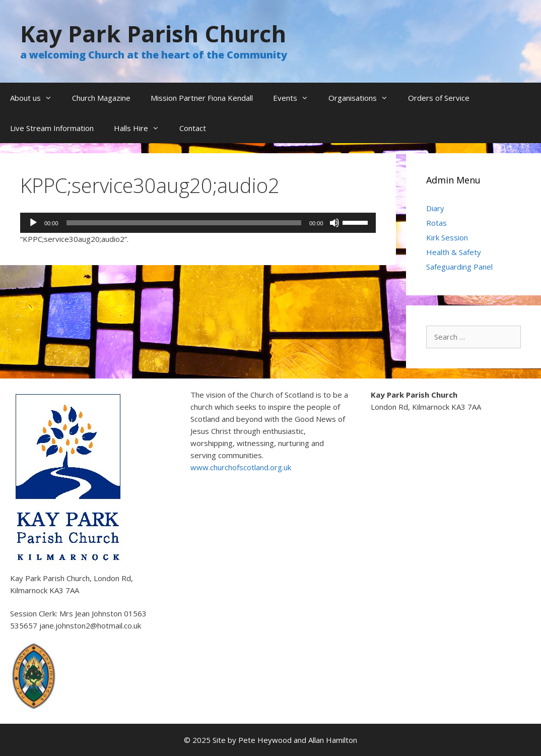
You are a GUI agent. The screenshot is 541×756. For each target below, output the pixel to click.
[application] (198, 223)
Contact (193, 128)
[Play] (33, 223)
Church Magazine (101, 98)
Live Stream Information (52, 128)
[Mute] (334, 223)
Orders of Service (439, 98)
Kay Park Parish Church (153, 34)
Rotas (436, 223)
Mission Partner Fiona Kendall (202, 98)
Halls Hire (142, 128)
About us (36, 98)
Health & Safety (454, 252)
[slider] (184, 223)
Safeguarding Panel (459, 267)
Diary (435, 208)
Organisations (363, 98)
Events (296, 98)
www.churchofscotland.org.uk (241, 467)
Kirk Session (447, 237)
